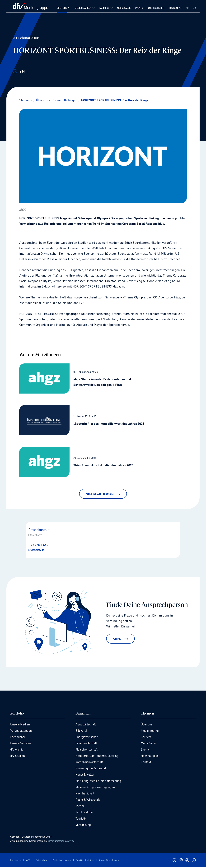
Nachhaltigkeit (85, 794)
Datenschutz (41, 861)
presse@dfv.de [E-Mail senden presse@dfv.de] (36, 550)
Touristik (81, 819)
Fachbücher (18, 738)
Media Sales (149, 744)
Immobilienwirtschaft (90, 763)
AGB (28, 861)
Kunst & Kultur (86, 775)
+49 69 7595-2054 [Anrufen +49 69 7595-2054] (38, 544)
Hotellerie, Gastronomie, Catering (98, 756)
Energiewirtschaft (88, 738)
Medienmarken (151, 731)
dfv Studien (18, 756)
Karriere (146, 738)
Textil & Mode (85, 813)
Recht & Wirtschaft (88, 800)
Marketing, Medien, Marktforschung (99, 781)
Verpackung (84, 825)
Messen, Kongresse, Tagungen (96, 788)
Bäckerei (81, 731)
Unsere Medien (21, 725)
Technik (81, 807)
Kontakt (146, 763)
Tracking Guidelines (85, 861)
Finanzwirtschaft (87, 744)
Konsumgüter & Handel (91, 769)
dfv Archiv (17, 750)
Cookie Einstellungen (109, 861)
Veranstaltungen (21, 731)
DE (187, 8)
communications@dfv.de (61, 841)
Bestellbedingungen (62, 861)
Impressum (16, 861)
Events (145, 750)
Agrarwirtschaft (86, 725)
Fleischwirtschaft (87, 750)
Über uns (147, 725)
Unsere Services (21, 744)
